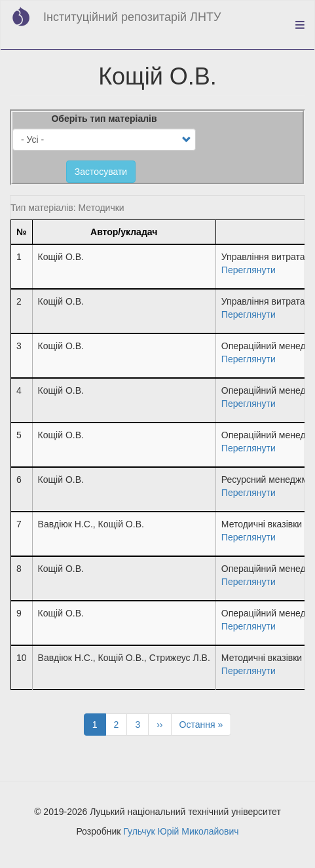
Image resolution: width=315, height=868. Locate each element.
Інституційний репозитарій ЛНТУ (132, 17)
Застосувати (101, 172)
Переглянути (249, 270)
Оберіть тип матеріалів (104, 119)
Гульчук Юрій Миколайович (181, 831)
